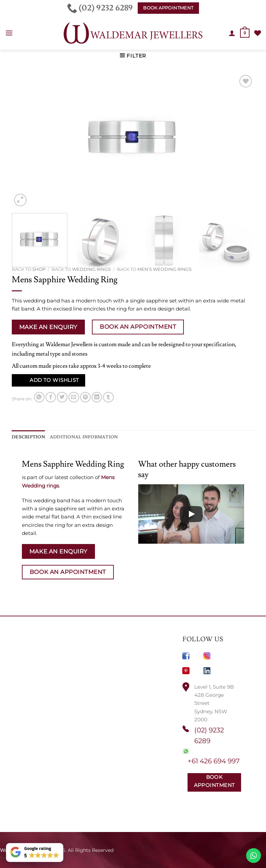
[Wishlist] (258, 33)
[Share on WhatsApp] (39, 397)
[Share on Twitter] (62, 397)
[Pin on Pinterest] (85, 397)
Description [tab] (27, 437)
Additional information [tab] (77, 437)
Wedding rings (91, 269)
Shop (39, 269)
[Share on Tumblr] (108, 397)
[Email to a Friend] (74, 397)
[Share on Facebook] (51, 397)
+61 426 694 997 (214, 761)
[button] (9, 33)
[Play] (191, 514)
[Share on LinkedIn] (97, 397)
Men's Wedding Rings (164, 269)
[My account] (232, 33)
